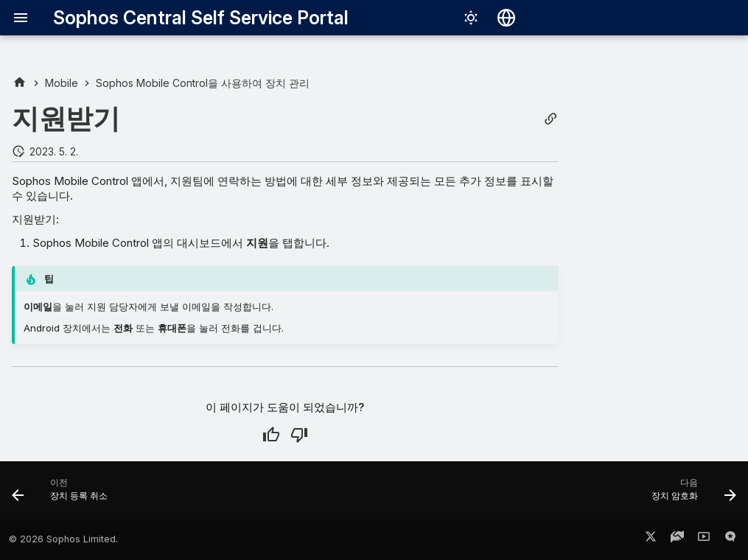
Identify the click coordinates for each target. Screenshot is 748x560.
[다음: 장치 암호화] (690, 494)
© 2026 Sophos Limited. (63, 539)
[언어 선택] (506, 18)
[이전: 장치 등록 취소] (64, 494)
